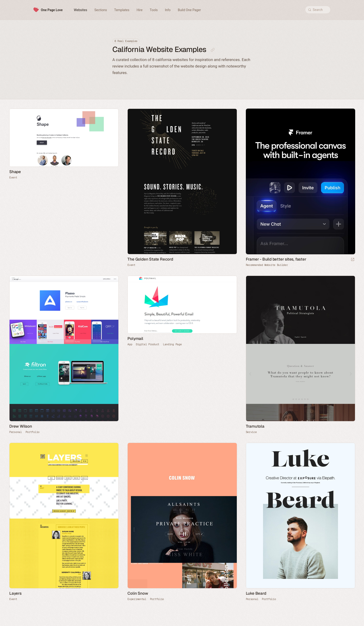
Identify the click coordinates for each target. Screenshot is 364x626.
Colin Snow (138, 593)
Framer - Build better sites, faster (276, 259)
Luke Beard (256, 593)
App (130, 344)
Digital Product (148, 344)
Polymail (135, 339)
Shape (15, 172)
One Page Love (52, 10)
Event (13, 177)
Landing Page (172, 344)
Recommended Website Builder (267, 265)
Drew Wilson (21, 426)
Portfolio (32, 432)
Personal (16, 432)
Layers (15, 593)
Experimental (137, 599)
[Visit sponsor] (353, 260)
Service (251, 432)
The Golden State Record (150, 259)
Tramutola (255, 426)
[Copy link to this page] (213, 50)
